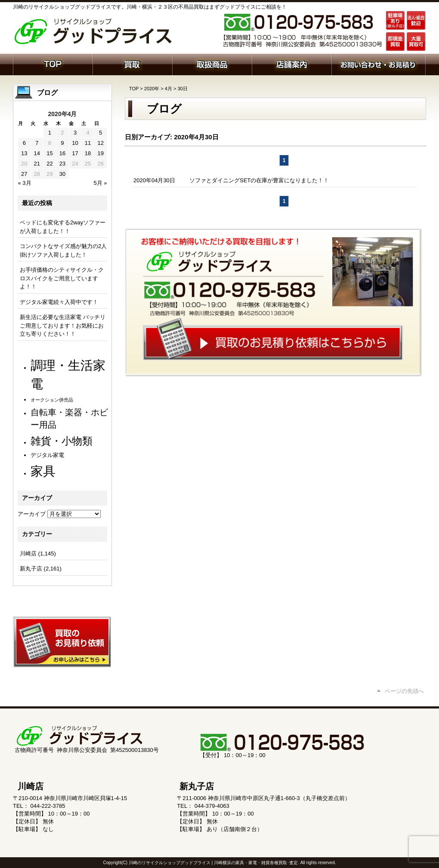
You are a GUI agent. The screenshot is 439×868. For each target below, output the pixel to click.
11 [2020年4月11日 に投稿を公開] (88, 143)
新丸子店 (31, 569)
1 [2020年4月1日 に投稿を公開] (50, 133)
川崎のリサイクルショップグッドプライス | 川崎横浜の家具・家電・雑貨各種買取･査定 (213, 863)
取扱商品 (212, 64)
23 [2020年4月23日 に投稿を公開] (62, 164)
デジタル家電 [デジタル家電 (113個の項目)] (47, 455)
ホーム (53, 64)
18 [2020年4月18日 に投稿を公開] (88, 153)
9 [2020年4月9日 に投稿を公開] (62, 143)
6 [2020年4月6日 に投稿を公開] (24, 143)
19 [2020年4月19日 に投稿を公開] (100, 153)
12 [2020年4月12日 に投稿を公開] (100, 143)
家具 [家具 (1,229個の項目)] (43, 471)
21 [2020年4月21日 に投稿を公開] (37, 164)
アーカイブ (32, 514)
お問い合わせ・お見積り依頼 (379, 64)
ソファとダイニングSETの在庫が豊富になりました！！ (259, 180)
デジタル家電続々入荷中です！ (59, 302)
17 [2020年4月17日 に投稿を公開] (75, 153)
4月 (168, 89)
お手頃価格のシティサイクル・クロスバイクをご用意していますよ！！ (62, 278)
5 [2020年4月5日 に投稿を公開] (100, 133)
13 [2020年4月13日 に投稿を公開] (24, 153)
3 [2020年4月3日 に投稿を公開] (75, 133)
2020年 (152, 89)
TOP (134, 89)
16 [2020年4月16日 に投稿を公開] (62, 153)
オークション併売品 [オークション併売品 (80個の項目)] (52, 400)
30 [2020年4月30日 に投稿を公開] (62, 174)
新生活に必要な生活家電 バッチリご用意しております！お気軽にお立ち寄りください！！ (63, 325)
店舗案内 (292, 64)
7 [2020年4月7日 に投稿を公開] (37, 143)
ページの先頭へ (404, 691)
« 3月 (25, 183)
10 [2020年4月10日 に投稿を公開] (75, 143)
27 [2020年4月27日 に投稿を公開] (24, 174)
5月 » (100, 183)
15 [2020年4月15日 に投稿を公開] (49, 153)
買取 (132, 64)
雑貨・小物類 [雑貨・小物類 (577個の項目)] (62, 441)
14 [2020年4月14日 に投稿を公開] (37, 153)
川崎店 (28, 554)
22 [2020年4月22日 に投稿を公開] (49, 164)
